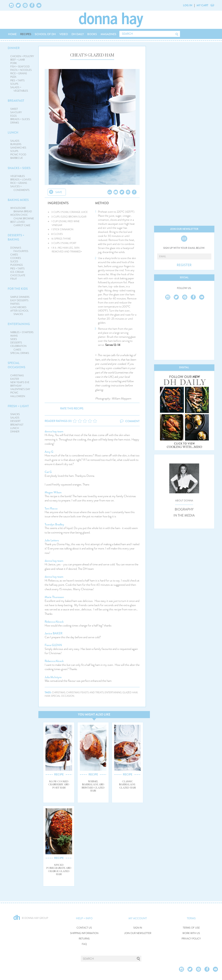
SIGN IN (138, 928)
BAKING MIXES (18, 200)
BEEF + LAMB (17, 60)
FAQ (84, 944)
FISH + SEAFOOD (20, 67)
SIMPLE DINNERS (20, 297)
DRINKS (15, 123)
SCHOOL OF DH (45, 34)
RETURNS (84, 939)
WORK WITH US (191, 933)
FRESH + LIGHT (18, 406)
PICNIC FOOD (18, 155)
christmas (59, 693)
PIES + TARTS (17, 81)
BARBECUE (17, 158)
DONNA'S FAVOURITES (19, 249)
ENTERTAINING (19, 324)
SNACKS (15, 414)
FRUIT (14, 279)
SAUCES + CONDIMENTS (20, 188)
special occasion (63, 696)
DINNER (14, 48)
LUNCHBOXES (18, 307)
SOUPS (14, 84)
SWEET (14, 109)
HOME (12, 34)
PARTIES (15, 304)
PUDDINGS (17, 265)
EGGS (14, 116)
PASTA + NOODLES (21, 70)
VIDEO (64, 34)
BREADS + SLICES (20, 119)
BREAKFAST (16, 101)
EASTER (15, 379)
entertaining (113, 693)
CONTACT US (84, 928)
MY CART (202, 5)
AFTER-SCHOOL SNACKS (19, 312)
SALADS (15, 141)
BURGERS (16, 144)
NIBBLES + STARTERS (22, 332)
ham (47, 696)
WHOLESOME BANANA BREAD (21, 210)
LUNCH (13, 133)
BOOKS (92, 34)
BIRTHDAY (16, 386)
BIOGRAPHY (184, 509)
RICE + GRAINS (19, 73)
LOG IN (188, 5)
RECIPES (26, 34)
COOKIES (16, 258)
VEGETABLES (18, 176)
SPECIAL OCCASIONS (16, 365)
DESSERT (15, 421)
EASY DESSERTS (19, 300)
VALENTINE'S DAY (20, 389)
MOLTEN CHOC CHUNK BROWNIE (22, 217)
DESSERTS (16, 343)
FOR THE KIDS (18, 289)
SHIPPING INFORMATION (84, 933)
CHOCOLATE (18, 275)
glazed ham (130, 693)
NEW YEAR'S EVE (20, 382)
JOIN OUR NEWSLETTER (138, 933)
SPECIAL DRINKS (20, 353)
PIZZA (13, 77)
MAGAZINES (108, 34)
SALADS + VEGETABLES (19, 89)
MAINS (14, 336)
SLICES (14, 261)
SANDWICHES (18, 148)
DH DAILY (78, 34)
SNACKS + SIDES (19, 168)
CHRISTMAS (17, 375)
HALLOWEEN (18, 396)
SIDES (14, 339)
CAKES (14, 255)
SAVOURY (16, 112)
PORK (14, 63)
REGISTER (184, 265)
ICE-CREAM (17, 272)
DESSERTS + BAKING (16, 237)
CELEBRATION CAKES (18, 348)
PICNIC (14, 393)
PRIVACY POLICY (191, 939)
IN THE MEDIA (184, 516)
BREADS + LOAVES (21, 180)
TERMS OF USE (191, 928)
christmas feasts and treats (85, 693)
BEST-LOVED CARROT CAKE (20, 224)
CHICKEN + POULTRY (22, 56)
